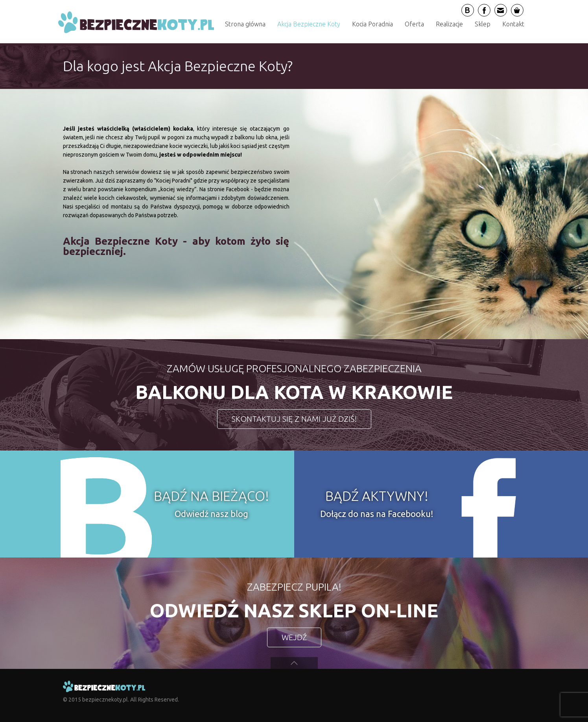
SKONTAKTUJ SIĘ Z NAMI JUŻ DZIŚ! (294, 419)
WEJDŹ (294, 637)
